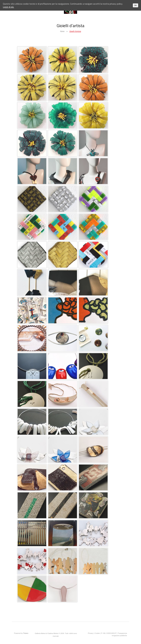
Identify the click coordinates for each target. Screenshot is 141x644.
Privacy (91, 633)
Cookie (97, 633)
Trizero (26, 633)
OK (135, 5)
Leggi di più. (8, 7)
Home (62, 31)
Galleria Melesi (37, 43)
